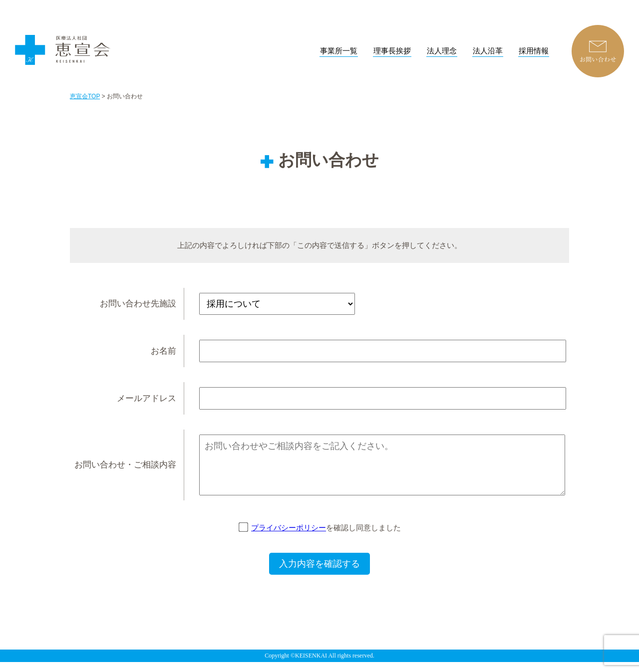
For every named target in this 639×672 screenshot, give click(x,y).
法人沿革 (488, 51)
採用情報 (534, 51)
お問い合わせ (598, 51)
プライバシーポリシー (289, 538)
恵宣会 (65, 45)
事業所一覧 (339, 51)
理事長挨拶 (392, 51)
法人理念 (442, 51)
